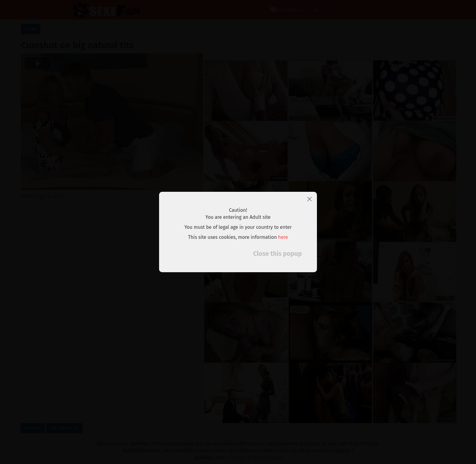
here (283, 237)
